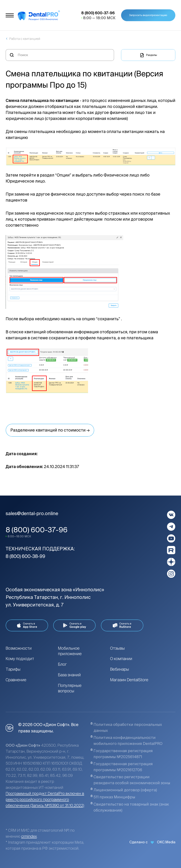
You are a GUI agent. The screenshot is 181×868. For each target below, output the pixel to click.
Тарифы (13, 669)
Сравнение (16, 680)
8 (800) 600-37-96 (37, 530)
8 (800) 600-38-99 (25, 556)
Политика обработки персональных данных (126, 727)
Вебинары (120, 669)
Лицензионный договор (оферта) (124, 790)
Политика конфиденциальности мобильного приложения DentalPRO (126, 740)
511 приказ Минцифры (113, 797)
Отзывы (117, 648)
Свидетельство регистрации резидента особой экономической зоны (130, 780)
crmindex (29, 836)
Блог (62, 664)
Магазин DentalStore (129, 680)
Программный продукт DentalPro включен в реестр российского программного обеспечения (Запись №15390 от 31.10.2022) (45, 799)
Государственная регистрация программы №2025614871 (122, 754)
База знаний (69, 675)
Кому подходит (20, 659)
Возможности (19, 648)
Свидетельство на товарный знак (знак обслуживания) (130, 807)
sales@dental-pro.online (32, 513)
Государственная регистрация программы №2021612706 (122, 767)
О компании (121, 659)
